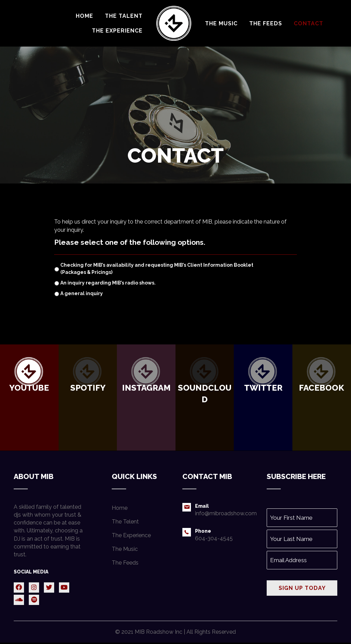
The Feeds (125, 562)
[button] (19, 587)
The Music (125, 549)
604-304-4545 (214, 538)
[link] (84, 16)
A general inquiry (82, 293)
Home (120, 508)
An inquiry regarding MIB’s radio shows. (108, 283)
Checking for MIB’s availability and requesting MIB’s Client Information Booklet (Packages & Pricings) (157, 269)
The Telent (125, 521)
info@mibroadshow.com (226, 513)
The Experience (131, 535)
